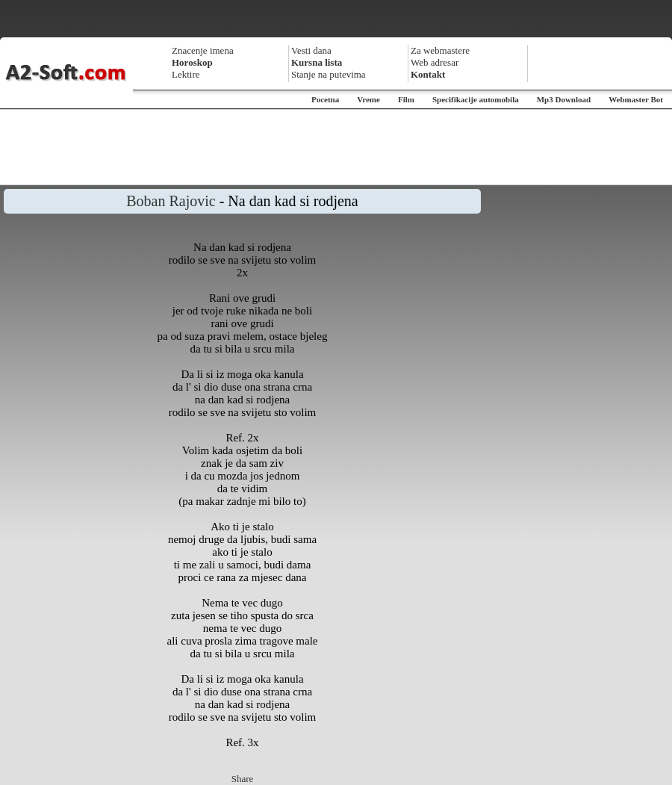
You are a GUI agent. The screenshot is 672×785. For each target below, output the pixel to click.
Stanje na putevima (329, 74)
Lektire (186, 74)
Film (406, 99)
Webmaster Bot (636, 99)
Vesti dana (311, 50)
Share (243, 779)
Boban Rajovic (171, 201)
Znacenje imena (203, 50)
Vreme (368, 99)
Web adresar (435, 62)
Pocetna (325, 99)
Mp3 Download (564, 99)
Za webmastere (440, 50)
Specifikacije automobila (476, 99)
